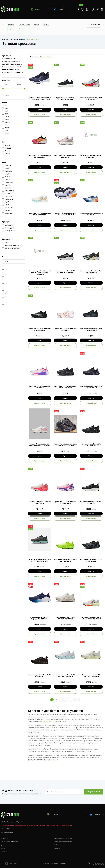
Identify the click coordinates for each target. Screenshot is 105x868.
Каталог (35, 9)
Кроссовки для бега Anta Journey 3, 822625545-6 (65, 99)
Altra (50, 722)
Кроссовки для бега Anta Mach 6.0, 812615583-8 (91, 272)
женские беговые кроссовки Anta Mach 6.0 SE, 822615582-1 (40, 445)
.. (70, 700)
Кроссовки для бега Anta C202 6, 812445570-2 (91, 560)
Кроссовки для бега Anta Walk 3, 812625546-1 (91, 99)
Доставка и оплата (24, 24)
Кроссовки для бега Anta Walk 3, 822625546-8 (65, 156)
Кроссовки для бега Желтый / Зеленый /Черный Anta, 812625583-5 (40, 272)
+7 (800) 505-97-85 (52, 760)
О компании (11, 24)
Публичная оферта (60, 845)
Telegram (58, 9)
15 (74, 700)
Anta (54, 722)
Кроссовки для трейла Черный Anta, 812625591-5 (91, 156)
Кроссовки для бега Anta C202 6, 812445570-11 (65, 502)
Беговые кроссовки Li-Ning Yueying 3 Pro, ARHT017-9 (40, 618)
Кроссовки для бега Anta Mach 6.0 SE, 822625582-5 (40, 214)
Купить (40, 110)
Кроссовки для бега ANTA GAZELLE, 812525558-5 (91, 445)
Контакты (46, 24)
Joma (58, 722)
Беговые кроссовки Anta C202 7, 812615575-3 (91, 214)
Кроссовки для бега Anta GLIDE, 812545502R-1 (40, 676)
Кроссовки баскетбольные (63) (12, 72)
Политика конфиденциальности (63, 838)
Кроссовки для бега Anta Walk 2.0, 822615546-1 (91, 329)
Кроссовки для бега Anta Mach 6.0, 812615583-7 (65, 560)
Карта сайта (58, 848)
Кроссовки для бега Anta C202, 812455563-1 (40, 387)
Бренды (9, 29)
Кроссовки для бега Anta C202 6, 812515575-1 (40, 502)
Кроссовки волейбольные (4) (12, 67)
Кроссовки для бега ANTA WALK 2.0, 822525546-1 (91, 676)
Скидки (21, 29)
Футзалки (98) (7, 56)
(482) (11, 70)
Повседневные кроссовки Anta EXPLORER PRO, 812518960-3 (65, 445)
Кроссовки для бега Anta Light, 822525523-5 (91, 502)
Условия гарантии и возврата (10, 842)
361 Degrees (44, 722)
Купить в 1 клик (40, 115)
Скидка (6, 95)
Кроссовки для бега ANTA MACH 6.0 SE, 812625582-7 (65, 272)
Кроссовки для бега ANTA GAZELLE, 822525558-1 (65, 676)
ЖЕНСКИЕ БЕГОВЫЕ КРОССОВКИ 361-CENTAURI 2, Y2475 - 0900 (40, 99)
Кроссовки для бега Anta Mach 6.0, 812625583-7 (40, 156)
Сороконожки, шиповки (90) (11, 61)
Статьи (37, 24)
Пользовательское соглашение (63, 842)
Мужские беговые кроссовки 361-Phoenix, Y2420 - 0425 (65, 214)
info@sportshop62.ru (7, 832)
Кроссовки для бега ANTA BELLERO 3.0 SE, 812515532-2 (91, 618)
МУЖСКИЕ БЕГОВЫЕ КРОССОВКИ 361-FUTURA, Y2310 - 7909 (40, 560)
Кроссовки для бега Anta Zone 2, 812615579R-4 (40, 329)
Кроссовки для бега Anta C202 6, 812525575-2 (65, 329)
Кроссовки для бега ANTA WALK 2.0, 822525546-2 (65, 618)
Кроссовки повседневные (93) (12, 64)
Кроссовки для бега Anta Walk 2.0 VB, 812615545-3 (65, 387)
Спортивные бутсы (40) (10, 58)
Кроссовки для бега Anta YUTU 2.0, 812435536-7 (91, 387)
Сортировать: (35, 57)
